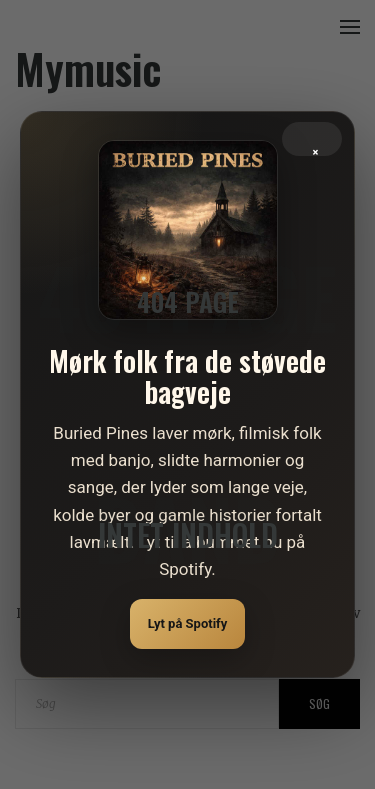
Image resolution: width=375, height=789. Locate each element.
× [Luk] (315, 147)
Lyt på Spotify (188, 623)
